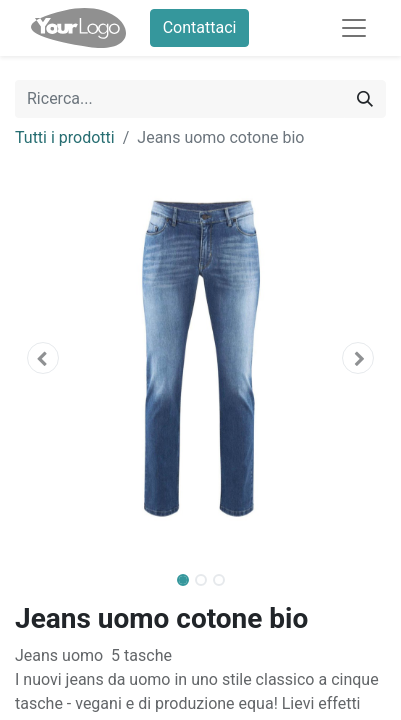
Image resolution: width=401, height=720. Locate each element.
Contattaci (200, 27)
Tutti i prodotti (65, 137)
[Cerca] (365, 99)
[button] (43, 358)
